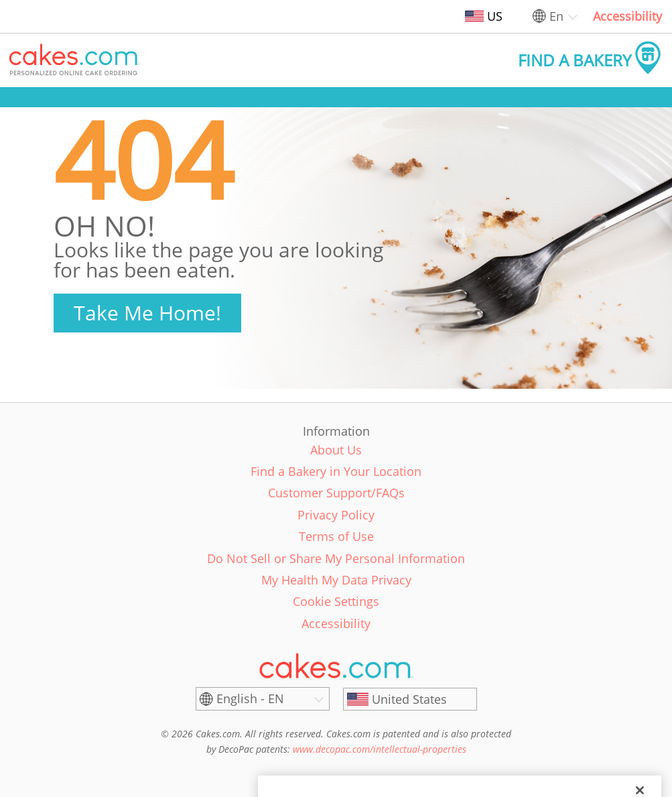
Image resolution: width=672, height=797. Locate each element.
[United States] (410, 699)
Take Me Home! (147, 313)
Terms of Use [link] (336, 536)
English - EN (250, 698)
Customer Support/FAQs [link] (336, 493)
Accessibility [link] (627, 16)
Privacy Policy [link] (336, 515)
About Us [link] (336, 450)
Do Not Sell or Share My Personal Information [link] (336, 558)
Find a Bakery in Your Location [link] (336, 471)
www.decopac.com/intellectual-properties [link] (380, 749)
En (556, 16)
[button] (74, 60)
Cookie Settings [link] (336, 601)
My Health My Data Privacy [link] (336, 580)
